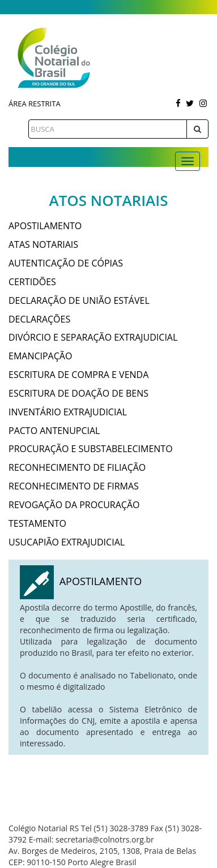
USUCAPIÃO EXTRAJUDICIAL (67, 542)
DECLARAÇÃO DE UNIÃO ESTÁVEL (79, 300)
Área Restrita (35, 104)
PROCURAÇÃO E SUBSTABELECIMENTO (91, 449)
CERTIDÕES (32, 282)
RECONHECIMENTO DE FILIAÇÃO (77, 467)
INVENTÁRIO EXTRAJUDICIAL (68, 412)
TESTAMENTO (37, 523)
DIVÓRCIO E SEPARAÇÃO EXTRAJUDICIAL (93, 337)
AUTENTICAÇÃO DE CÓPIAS (66, 263)
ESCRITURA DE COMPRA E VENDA (78, 375)
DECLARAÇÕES (39, 319)
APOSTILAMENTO (45, 226)
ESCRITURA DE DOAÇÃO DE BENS (78, 393)
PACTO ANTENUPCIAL (54, 431)
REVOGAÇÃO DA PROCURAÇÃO (74, 505)
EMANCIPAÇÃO (40, 356)
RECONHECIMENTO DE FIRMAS (74, 486)
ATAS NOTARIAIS (43, 244)
